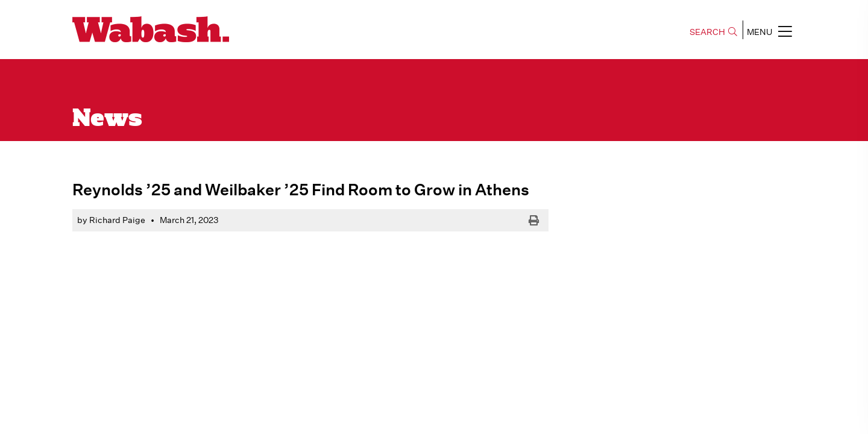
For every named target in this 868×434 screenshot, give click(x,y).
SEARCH (713, 32)
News (107, 119)
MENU (769, 31)
